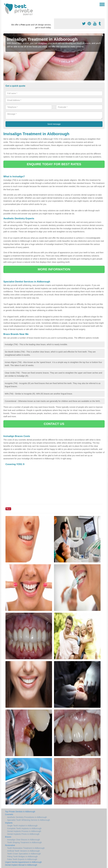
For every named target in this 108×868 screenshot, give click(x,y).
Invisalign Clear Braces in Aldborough (24, 840)
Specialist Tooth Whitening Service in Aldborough (29, 820)
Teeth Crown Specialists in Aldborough (24, 854)
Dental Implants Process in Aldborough (24, 831)
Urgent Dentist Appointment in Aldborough (23, 862)
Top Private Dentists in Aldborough (20, 812)
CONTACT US (54, 424)
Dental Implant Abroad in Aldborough (21, 865)
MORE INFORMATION (54, 269)
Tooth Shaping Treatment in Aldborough (24, 842)
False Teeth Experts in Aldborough (22, 859)
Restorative (10, 845)
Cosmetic (9, 814)
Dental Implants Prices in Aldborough (23, 834)
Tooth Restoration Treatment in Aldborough (26, 848)
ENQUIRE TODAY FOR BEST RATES (54, 164)
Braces (8, 837)
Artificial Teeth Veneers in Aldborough (23, 851)
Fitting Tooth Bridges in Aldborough (22, 856)
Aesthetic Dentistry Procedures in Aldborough (27, 817)
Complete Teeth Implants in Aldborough (24, 828)
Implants (9, 823)
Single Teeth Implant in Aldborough (22, 826)
